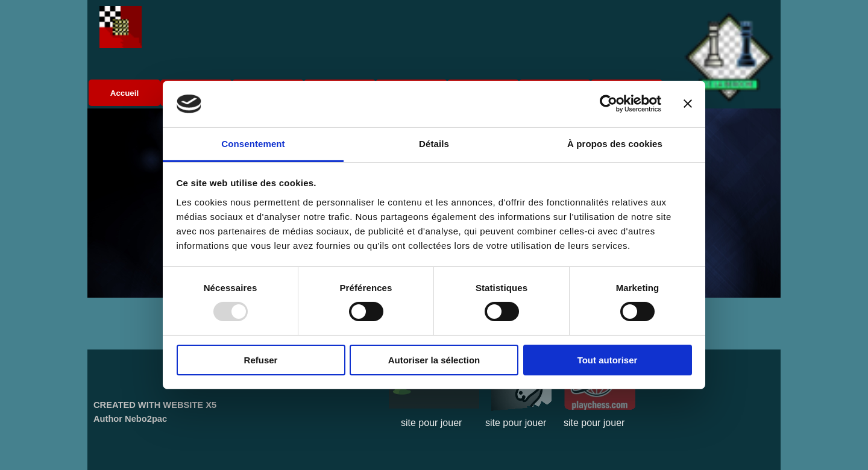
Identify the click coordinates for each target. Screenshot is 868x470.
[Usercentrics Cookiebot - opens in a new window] (609, 104)
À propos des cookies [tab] (615, 144)
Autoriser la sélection (434, 360)
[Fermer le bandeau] (688, 104)
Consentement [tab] (253, 144)
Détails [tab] (434, 144)
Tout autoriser (608, 360)
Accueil (124, 93)
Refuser (261, 360)
